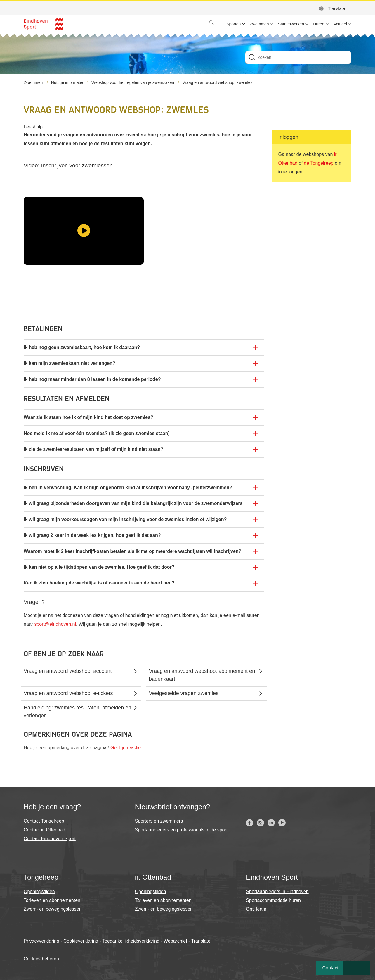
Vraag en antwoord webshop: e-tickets (68, 693)
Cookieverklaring (81, 941)
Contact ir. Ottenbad (44, 830)
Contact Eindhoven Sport (50, 839)
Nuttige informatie (67, 82)
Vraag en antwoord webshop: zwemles (217, 82)
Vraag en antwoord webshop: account (68, 671)
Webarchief (175, 941)
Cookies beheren (41, 959)
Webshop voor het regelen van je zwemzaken (133, 82)
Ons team (256, 909)
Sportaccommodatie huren (273, 900)
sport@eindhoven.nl (55, 624)
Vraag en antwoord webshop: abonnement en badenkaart (202, 675)
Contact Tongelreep (44, 821)
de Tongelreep (319, 163)
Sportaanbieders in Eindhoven (277, 892)
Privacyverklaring (41, 941)
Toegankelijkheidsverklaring (131, 941)
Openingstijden (39, 892)
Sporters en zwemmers (159, 821)
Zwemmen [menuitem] (259, 24)
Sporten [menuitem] (233, 24)
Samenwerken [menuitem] (291, 24)
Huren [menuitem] (319, 24)
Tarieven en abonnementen (52, 900)
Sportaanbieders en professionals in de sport (181, 830)
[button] (211, 23)
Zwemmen (33, 82)
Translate (336, 8)
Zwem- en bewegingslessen (53, 909)
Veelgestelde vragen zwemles (184, 693)
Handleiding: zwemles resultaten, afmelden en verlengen (77, 712)
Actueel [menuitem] (340, 24)
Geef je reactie (126, 748)
